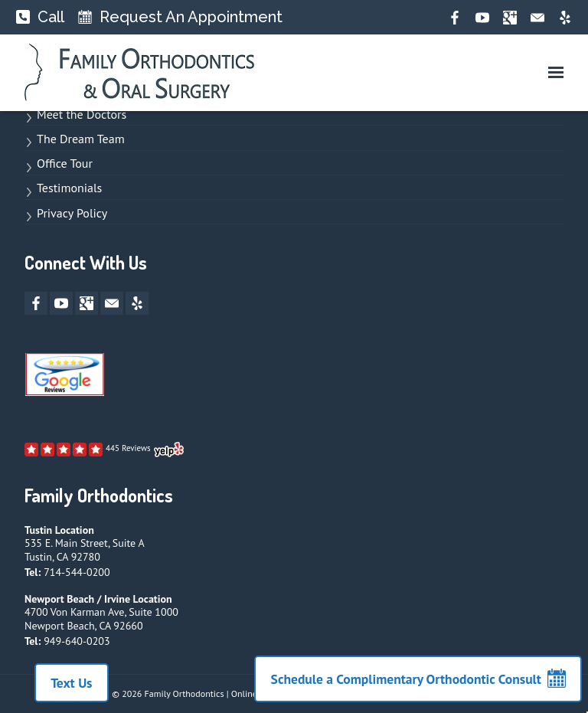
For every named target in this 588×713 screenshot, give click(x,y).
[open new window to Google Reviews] (65, 378)
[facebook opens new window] (455, 18)
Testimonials (69, 188)
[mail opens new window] (537, 18)
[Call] (40, 17)
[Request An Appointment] (180, 17)
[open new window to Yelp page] (105, 450)
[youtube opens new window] (482, 18)
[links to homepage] (139, 73)
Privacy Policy (72, 213)
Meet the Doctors (82, 114)
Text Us (67, 683)
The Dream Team (81, 139)
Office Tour (65, 163)
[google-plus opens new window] (510, 18)
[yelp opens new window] (565, 18)
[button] (556, 73)
